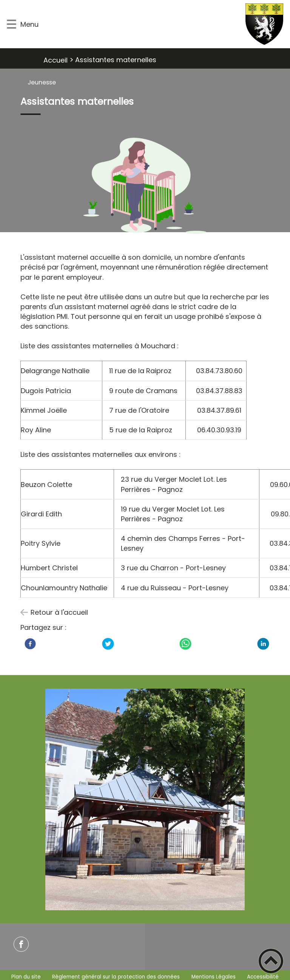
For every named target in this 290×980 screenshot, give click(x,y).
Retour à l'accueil (59, 612)
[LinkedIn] (263, 644)
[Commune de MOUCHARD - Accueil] (164, 24)
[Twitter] (108, 644)
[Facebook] (30, 644)
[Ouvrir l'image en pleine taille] (145, 187)
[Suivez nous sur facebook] (21, 944)
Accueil (56, 60)
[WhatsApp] (185, 644)
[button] (12, 24)
